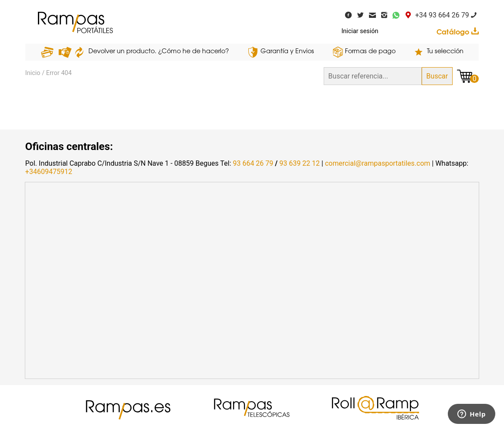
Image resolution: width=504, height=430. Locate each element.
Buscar (437, 76)
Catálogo (458, 32)
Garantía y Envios (287, 52)
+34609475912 (49, 172)
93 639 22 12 (299, 163)
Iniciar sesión (360, 31)
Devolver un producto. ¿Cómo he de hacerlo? (159, 52)
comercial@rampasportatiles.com (378, 163)
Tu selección (445, 52)
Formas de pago (370, 52)
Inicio (33, 73)
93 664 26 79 (253, 163)
